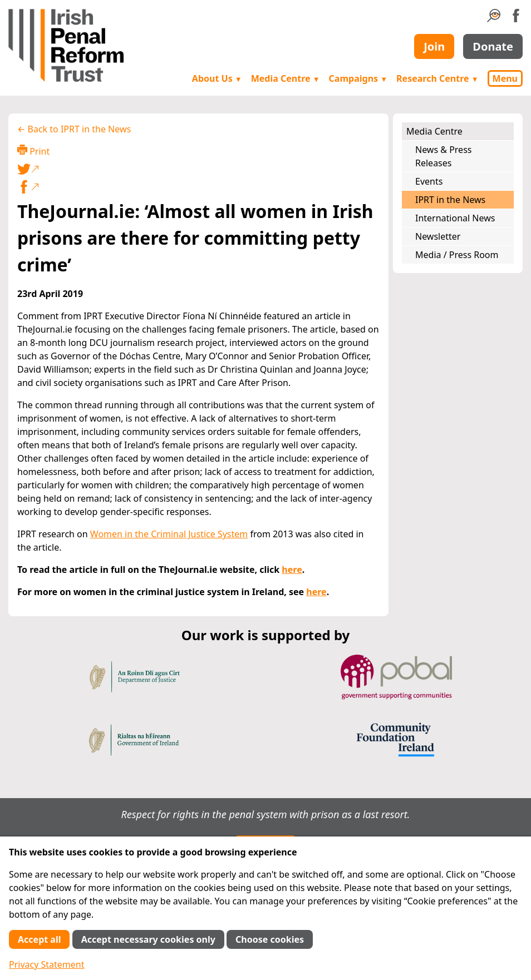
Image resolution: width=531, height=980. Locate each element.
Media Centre (286, 78)
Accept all (39, 939)
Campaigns (358, 78)
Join (434, 46)
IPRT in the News (450, 200)
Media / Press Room (457, 255)
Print (33, 151)
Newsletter (438, 236)
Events (429, 181)
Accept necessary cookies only (148, 939)
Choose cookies (270, 939)
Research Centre (437, 78)
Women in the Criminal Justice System (169, 534)
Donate (493, 46)
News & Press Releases (443, 156)
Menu (505, 78)
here (292, 570)
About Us (217, 78)
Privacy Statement (47, 964)
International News (455, 218)
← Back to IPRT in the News (74, 129)
